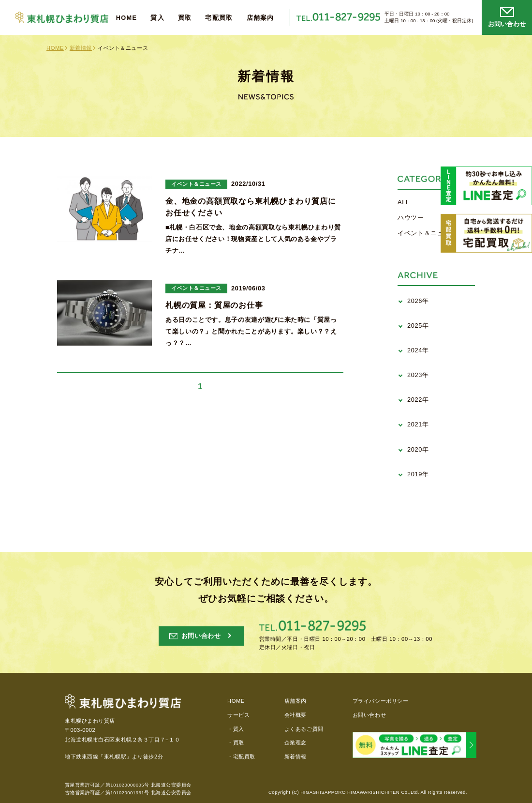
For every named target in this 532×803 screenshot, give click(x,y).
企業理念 (296, 742)
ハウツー (411, 218)
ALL (404, 202)
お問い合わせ (369, 715)
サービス (238, 715)
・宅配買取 (241, 757)
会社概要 (296, 715)
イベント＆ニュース (427, 233)
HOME (127, 18)
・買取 (236, 742)
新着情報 (81, 48)
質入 (157, 18)
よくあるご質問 (304, 729)
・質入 (236, 729)
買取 (185, 18)
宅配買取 (219, 18)
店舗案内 (260, 18)
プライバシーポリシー (381, 701)
